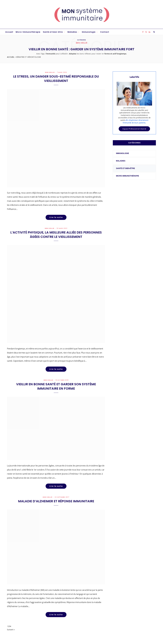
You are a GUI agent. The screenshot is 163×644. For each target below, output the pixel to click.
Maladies (72, 32)
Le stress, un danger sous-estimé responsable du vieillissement (56, 79)
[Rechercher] (154, 32)
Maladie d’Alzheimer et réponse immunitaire (56, 501)
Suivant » (11, 630)
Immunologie (89, 32)
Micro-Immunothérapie (28, 32)
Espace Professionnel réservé (134, 129)
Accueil (9, 32)
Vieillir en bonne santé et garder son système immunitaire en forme (56, 386)
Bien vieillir (50, 72)
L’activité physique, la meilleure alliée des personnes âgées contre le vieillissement (56, 235)
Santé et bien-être (53, 32)
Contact (105, 32)
